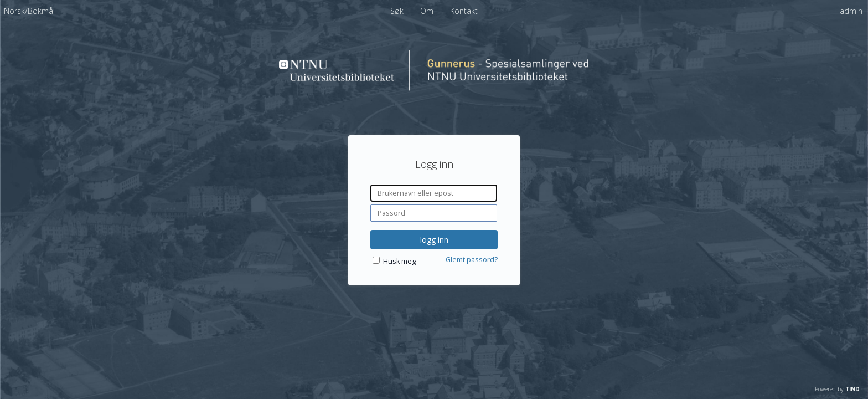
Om (428, 11)
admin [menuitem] (851, 11)
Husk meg (399, 261)
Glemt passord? (472, 260)
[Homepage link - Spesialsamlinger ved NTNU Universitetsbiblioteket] (434, 88)
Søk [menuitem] (397, 11)
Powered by (837, 389)
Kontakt (464, 11)
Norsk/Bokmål (29, 11)
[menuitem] (29, 11)
